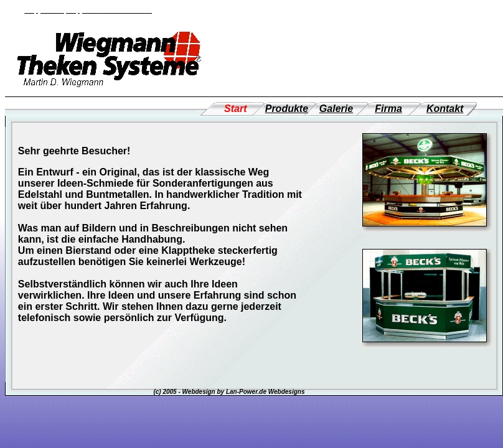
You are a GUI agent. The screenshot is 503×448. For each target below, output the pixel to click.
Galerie (336, 109)
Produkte (287, 109)
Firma (388, 109)
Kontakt (445, 109)
